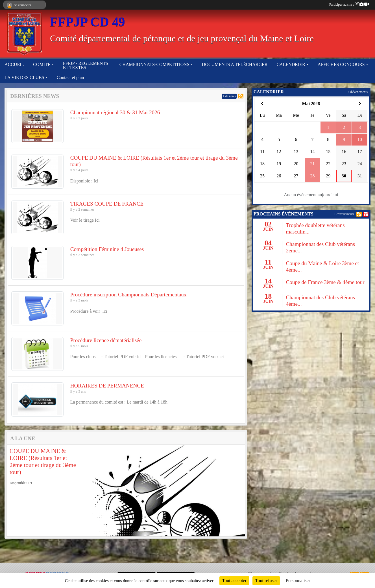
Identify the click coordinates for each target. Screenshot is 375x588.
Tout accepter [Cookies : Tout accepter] (234, 581)
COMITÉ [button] (42, 64)
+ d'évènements (358, 92)
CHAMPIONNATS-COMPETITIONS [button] (154, 64)
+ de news (229, 96)
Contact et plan (70, 77)
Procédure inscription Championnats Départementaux (128, 295)
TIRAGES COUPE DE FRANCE (107, 204)
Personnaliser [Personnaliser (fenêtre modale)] (298, 581)
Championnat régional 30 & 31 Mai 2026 (115, 112)
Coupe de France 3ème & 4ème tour (325, 282)
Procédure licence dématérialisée (106, 340)
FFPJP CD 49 (87, 22)
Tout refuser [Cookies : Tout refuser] (266, 581)
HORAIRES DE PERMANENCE (107, 386)
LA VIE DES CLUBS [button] (24, 77)
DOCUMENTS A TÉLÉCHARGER (235, 64)
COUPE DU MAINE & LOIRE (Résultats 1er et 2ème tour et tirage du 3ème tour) (43, 462)
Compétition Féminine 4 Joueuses (107, 249)
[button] (16, 491)
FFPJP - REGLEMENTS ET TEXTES (86, 65)
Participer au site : (349, 5)
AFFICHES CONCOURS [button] (341, 64)
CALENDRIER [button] (291, 64)
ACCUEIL (14, 64)
